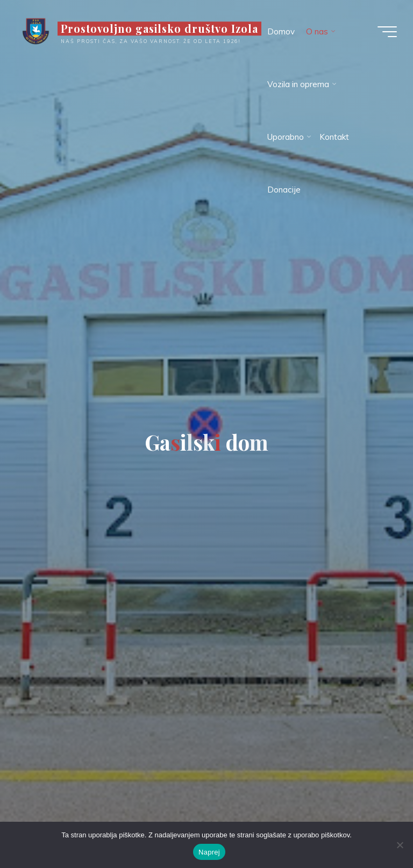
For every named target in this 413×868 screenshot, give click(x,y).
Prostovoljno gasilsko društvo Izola (160, 29)
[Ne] (400, 845)
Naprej (209, 852)
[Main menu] (387, 32)
